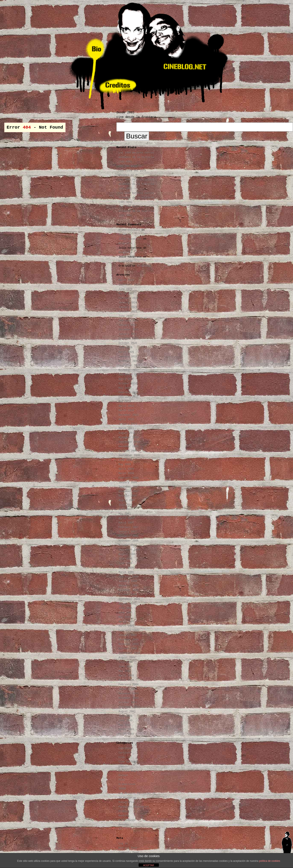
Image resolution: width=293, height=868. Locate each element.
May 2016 (125, 388)
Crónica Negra (129, 771)
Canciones (125, 748)
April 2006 (126, 568)
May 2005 (125, 617)
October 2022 (128, 312)
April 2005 (126, 622)
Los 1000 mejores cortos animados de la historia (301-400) (136, 198)
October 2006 (128, 545)
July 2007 (125, 505)
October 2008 (128, 451)
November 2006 (129, 541)
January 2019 (128, 357)
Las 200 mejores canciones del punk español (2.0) (132, 171)
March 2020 (126, 352)
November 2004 (129, 644)
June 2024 (125, 289)
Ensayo (123, 775)
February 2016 (129, 393)
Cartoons (125, 753)
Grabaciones (127, 784)
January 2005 (128, 635)
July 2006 (125, 559)
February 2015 (129, 397)
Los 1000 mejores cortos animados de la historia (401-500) (136, 184)
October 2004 (128, 649)
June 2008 (125, 460)
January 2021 (128, 334)
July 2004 (125, 662)
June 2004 (125, 667)
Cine (122, 757)
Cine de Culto (129, 762)
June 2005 (125, 613)
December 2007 (129, 487)
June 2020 (125, 348)
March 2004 (126, 680)
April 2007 (126, 518)
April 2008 (126, 469)
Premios (124, 811)
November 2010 (129, 438)
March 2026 (126, 280)
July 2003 (125, 716)
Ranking (124, 816)
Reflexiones (127, 820)
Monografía (126, 802)
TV (120, 829)
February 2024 (129, 298)
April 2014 (126, 406)
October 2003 (128, 703)
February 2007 (129, 527)
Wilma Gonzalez (129, 230)
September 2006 (129, 550)
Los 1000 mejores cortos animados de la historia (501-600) (136, 157)
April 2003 (126, 730)
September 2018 (129, 366)
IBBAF (122, 789)
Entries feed (128, 848)
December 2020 (129, 339)
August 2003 (127, 712)
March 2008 (126, 473)
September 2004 (129, 653)
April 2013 (126, 420)
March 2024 (126, 294)
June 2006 (125, 563)
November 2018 (129, 361)
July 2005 (125, 608)
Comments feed (129, 853)
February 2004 (129, 685)
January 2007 (128, 532)
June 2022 (125, 316)
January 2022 (128, 325)
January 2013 (128, 424)
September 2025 (129, 285)
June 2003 (125, 721)
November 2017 (129, 370)
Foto (122, 780)
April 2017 (126, 379)
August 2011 (127, 433)
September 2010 (129, 442)
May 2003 (125, 725)
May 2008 (125, 464)
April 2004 (126, 676)
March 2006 (126, 572)
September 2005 (129, 599)
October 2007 (128, 496)
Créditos (125, 234)
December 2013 (129, 415)
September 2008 (129, 456)
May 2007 (125, 514)
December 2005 (129, 586)
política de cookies (270, 861)
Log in (123, 844)
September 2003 (129, 707)
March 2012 (126, 429)
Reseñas (124, 825)
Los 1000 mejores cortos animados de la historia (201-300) (136, 211)
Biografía (125, 243)
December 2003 (129, 694)
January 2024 (128, 303)
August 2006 (127, 554)
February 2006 (129, 577)
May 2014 (125, 402)
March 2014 (126, 411)
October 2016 (128, 384)
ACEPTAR (149, 865)
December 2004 (129, 640)
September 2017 (129, 375)
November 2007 (129, 491)
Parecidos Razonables (134, 807)
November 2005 (129, 590)
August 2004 (127, 658)
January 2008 (128, 482)
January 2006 (128, 581)
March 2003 (126, 734)
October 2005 (128, 595)
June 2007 (125, 509)
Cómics (123, 766)
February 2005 (129, 631)
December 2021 (129, 330)
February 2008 (129, 478)
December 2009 (129, 447)
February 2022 (129, 321)
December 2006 (129, 536)
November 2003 (129, 698)
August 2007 (127, 500)
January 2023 (128, 307)
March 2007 (126, 523)
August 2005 (127, 604)
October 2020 (128, 343)
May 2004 (125, 671)
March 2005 (126, 626)
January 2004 (128, 689)
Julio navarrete (130, 239)
